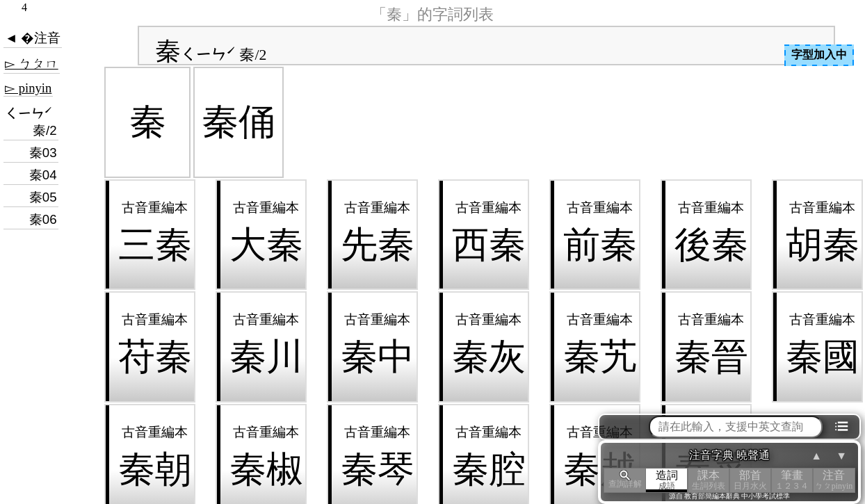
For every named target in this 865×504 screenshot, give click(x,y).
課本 (709, 480)
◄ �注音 (33, 38)
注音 (834, 480)
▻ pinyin (28, 88)
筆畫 (792, 480)
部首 (750, 480)
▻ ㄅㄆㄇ (32, 64)
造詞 (667, 480)
